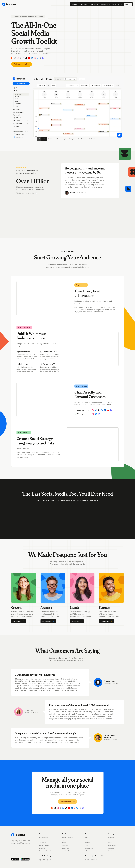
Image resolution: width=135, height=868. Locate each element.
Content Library (44, 845)
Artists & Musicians (68, 851)
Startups (65, 845)
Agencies (65, 840)
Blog (87, 837)
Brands (64, 843)
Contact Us (112, 840)
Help (87, 840)
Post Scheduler (44, 837)
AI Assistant (43, 843)
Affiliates (111, 848)
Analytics (42, 848)
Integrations (89, 848)
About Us (111, 837)
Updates (88, 843)
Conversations (44, 840)
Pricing (110, 843)
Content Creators (68, 837)
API (86, 851)
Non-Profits (66, 848)
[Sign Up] (128, 4)
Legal (110, 851)
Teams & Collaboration (46, 851)
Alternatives (112, 845)
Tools (87, 845)
